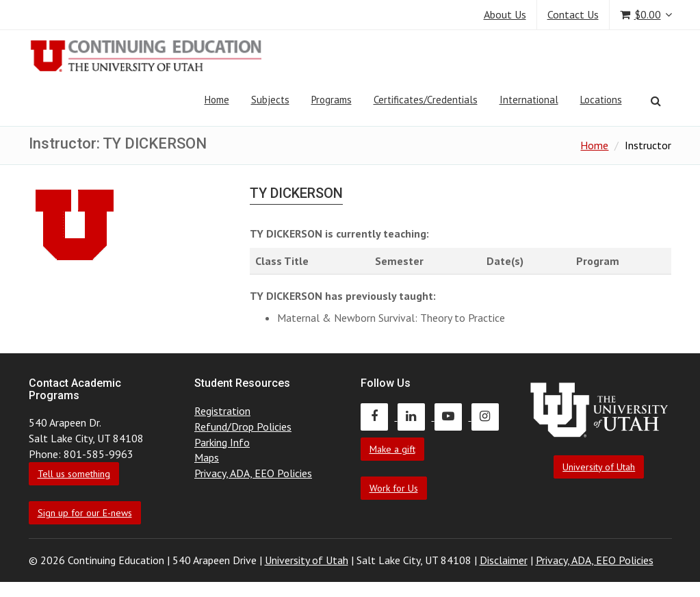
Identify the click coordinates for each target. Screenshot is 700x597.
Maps (207, 457)
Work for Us (394, 488)
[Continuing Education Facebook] (379, 416)
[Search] (656, 101)
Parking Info (222, 442)
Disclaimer (504, 560)
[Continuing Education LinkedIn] (416, 416)
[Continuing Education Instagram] (489, 416)
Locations (601, 100)
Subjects (270, 100)
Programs (332, 100)
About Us (505, 14)
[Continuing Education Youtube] (453, 416)
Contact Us (573, 14)
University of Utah (599, 467)
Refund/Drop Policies (243, 427)
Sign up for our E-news (85, 513)
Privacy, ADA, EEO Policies (253, 473)
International (529, 100)
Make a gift (392, 449)
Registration (222, 411)
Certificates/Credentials (426, 100)
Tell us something (74, 474)
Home (217, 100)
